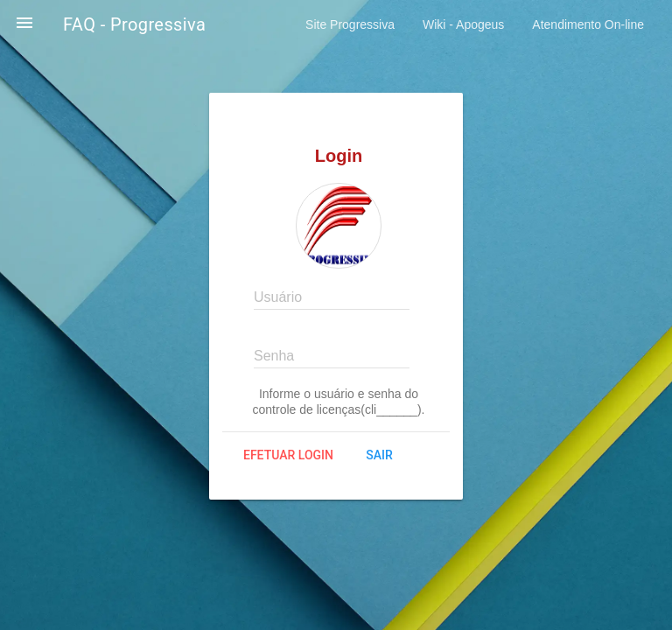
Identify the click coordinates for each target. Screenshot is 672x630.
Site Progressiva (350, 24)
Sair (379, 455)
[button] (24, 24)
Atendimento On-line (588, 24)
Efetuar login (288, 455)
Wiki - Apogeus (463, 24)
